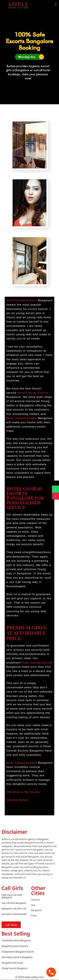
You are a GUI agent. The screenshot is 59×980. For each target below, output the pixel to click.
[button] (56, 4)
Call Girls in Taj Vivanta (23, 792)
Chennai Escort (17, 800)
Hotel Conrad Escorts (22, 300)
